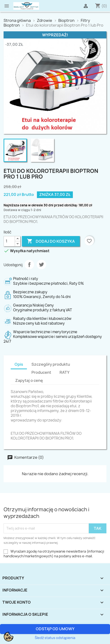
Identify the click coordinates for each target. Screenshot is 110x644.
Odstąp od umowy (55, 629)
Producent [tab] (41, 372)
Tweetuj (41, 265)
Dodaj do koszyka (51, 240)
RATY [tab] (65, 372)
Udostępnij (29, 265)
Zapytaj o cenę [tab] (29, 380)
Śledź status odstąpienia (55, 638)
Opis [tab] (19, 364)
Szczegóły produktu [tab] (51, 364)
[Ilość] (9, 241)
